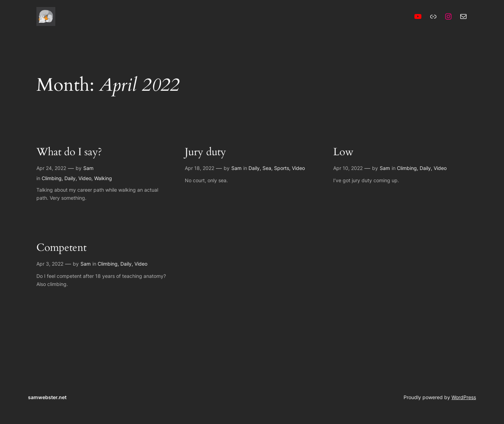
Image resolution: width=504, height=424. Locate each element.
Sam (88, 168)
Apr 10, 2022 (348, 168)
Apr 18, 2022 (199, 168)
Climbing (52, 178)
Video (85, 178)
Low (343, 152)
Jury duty (205, 152)
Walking (103, 178)
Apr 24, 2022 (51, 168)
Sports (282, 168)
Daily (70, 178)
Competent (61, 248)
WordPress (464, 397)
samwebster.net (47, 397)
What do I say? (69, 152)
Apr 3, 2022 (50, 264)
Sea (267, 168)
